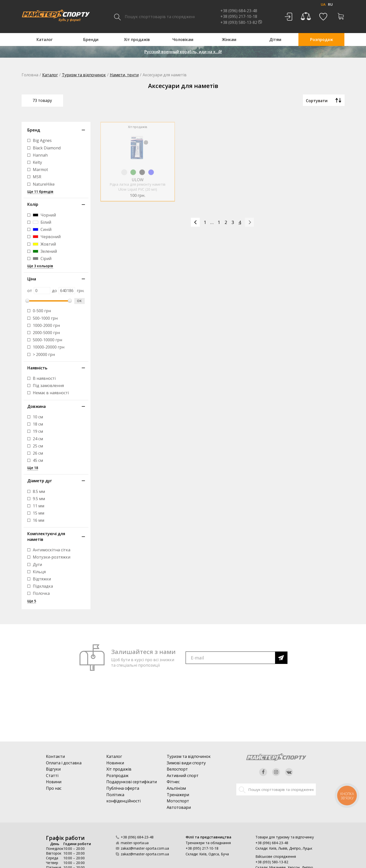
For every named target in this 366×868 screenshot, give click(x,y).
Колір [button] (33, 204)
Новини (54, 782)
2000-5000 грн (46, 333)
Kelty (37, 162)
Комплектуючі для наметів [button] (46, 536)
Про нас (54, 788)
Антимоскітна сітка (52, 550)
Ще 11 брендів (40, 192)
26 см (38, 453)
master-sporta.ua (135, 843)
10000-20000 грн (49, 347)
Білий (42, 222)
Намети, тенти (124, 75)
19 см (38, 431)
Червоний (47, 237)
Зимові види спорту (186, 763)
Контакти (55, 756)
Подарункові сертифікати (132, 782)
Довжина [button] (37, 406)
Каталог (50, 75)
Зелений (45, 251)
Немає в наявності (51, 393)
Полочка (41, 593)
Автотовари (179, 807)
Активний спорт (183, 776)
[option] (138, 155)
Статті (52, 776)
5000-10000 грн (47, 340)
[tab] (56, 130)
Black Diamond (47, 148)
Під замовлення (48, 386)
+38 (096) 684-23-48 (137, 837)
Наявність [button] (37, 368)
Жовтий (44, 244)
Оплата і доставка (64, 763)
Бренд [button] (34, 130)
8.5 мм (39, 492)
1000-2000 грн (46, 325)
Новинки (115, 763)
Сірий (42, 259)
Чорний (44, 215)
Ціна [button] (32, 279)
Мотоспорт (178, 801)
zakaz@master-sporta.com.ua (145, 848)
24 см (38, 439)
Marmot (40, 170)
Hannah (40, 155)
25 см (38, 446)
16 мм (39, 520)
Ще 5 (32, 601)
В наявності (44, 378)
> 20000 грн (44, 355)
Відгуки (53, 769)
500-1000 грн (45, 318)
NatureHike (44, 184)
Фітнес (173, 782)
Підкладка (43, 586)
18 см (38, 424)
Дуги (37, 565)
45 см (38, 460)
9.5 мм (39, 499)
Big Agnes (42, 141)
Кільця (39, 572)
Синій (42, 230)
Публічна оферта (123, 788)
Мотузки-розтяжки (52, 557)
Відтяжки (42, 579)
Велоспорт (177, 769)
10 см (38, 417)
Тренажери (178, 795)
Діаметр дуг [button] (40, 481)
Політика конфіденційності (123, 798)
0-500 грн (42, 311)
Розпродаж (117, 776)
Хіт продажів (119, 769)
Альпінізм (176, 788)
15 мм (39, 513)
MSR (37, 177)
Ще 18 (33, 468)
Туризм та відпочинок (84, 75)
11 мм (39, 506)
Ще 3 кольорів (40, 266)
